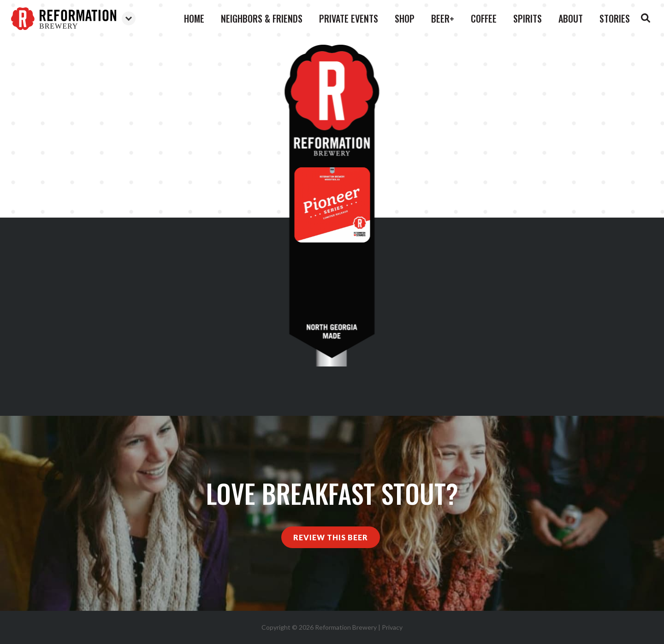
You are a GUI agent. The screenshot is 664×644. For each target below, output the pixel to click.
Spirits (528, 18)
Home (194, 18)
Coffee (484, 18)
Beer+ (443, 18)
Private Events (349, 18)
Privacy (392, 627)
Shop (405, 18)
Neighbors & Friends (262, 18)
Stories (615, 18)
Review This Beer (331, 537)
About (571, 18)
